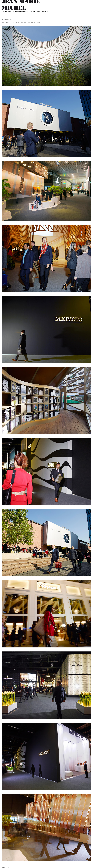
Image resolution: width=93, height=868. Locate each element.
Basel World (31, 22)
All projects (7, 12)
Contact (45, 12)
